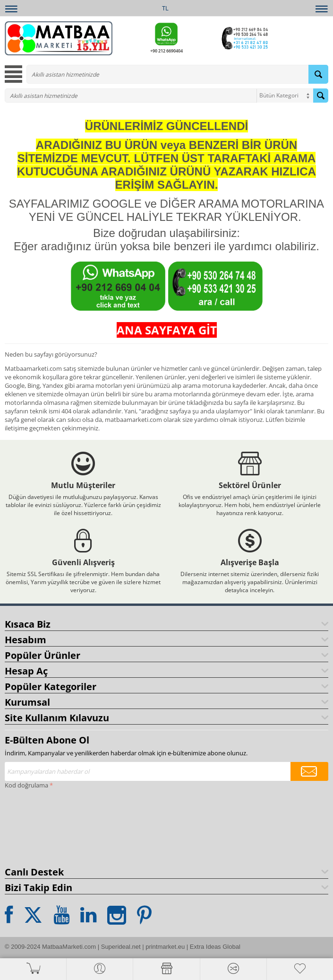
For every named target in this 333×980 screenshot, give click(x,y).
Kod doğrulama (26, 785)
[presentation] (43, 826)
